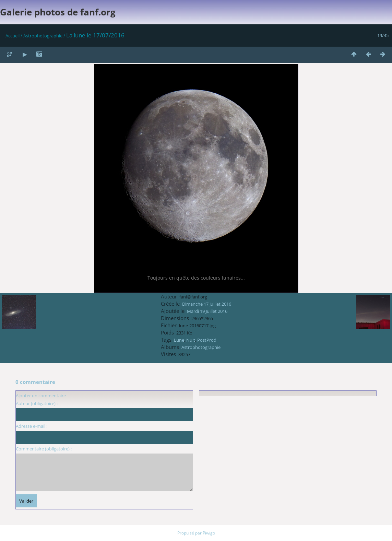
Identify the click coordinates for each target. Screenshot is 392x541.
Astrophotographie (43, 36)
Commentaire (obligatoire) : (44, 449)
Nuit (191, 340)
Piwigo (209, 533)
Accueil (13, 36)
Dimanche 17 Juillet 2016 (207, 304)
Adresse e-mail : (32, 426)
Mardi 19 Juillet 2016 (207, 311)
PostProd (207, 340)
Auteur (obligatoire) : (37, 403)
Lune (179, 340)
